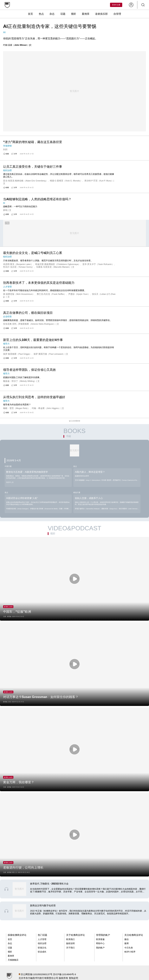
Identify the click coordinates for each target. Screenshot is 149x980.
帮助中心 (100, 943)
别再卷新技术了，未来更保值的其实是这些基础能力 (39, 283)
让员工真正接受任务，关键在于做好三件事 (33, 167)
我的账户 (100, 948)
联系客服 (100, 939)
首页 (30, 14)
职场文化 (42, 948)
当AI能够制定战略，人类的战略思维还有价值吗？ (37, 199)
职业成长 (42, 952)
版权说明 (70, 943)
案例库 (86, 14)
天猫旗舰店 (13, 960)
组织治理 (42, 943)
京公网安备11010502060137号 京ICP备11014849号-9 (48, 974)
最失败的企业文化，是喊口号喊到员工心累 (33, 253)
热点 (41, 14)
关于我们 (70, 948)
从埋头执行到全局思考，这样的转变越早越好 (34, 397)
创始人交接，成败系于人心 (89, 498)
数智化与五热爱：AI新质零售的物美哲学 (27, 472)
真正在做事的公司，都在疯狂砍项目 (28, 313)
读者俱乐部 (101, 14)
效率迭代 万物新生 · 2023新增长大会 (49, 884)
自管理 (117, 14)
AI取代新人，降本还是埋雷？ (90, 472)
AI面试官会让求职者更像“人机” (22, 498)
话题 (63, 14)
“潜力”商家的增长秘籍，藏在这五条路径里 (33, 142)
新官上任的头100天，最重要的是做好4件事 (33, 340)
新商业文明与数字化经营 (43, 906)
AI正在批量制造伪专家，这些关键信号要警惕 (50, 26)
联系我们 (70, 939)
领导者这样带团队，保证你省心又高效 (29, 370)
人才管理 (42, 939)
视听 (74, 14)
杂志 (52, 14)
